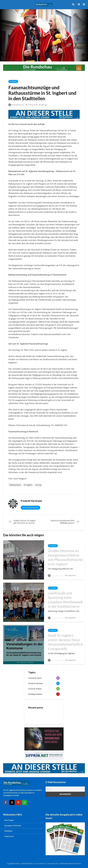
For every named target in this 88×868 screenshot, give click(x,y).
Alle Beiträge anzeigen (30, 508)
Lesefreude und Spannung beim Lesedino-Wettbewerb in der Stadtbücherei (65, 600)
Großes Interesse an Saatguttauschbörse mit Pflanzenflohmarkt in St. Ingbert (65, 557)
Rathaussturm (15, 485)
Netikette (8, 831)
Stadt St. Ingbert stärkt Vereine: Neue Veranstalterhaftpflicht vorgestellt (65, 642)
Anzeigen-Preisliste (13, 826)
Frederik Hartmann (16, 105)
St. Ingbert (28, 485)
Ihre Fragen (9, 820)
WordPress (77, 863)
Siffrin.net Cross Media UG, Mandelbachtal (44, 863)
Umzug (38, 485)
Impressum (9, 836)
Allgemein (13, 81)
